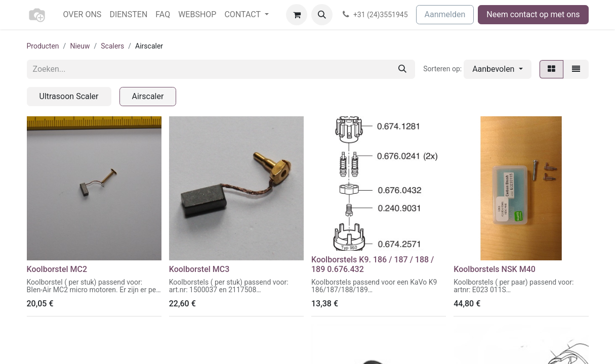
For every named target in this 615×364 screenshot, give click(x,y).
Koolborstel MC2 (57, 269)
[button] (322, 15)
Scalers (112, 46)
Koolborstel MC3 (199, 269)
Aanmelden (445, 14)
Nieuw (80, 46)
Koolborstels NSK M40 (495, 269)
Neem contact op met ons (533, 14)
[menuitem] (83, 15)
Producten (43, 46)
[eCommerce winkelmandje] (297, 15)
